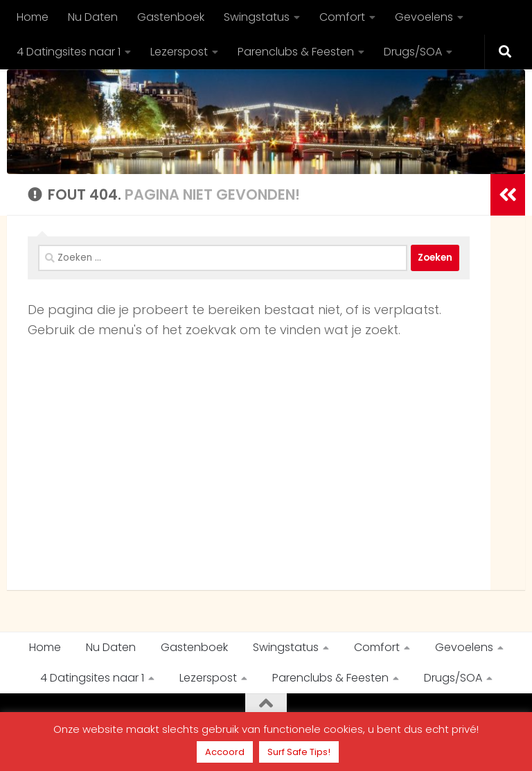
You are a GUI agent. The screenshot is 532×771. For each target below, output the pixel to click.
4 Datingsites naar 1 (69, 52)
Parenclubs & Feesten (296, 52)
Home (33, 17)
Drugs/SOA (413, 52)
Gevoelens (424, 17)
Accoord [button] (225, 752)
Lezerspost (179, 52)
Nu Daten (93, 17)
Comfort (342, 17)
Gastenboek (171, 17)
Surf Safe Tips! (299, 752)
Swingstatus (257, 17)
